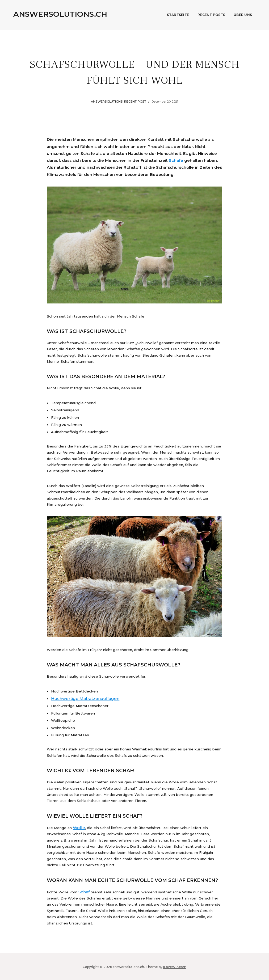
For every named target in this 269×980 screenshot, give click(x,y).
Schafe (176, 160)
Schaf (83, 891)
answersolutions (107, 102)
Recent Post (135, 102)
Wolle (78, 827)
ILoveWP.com (175, 966)
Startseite (178, 15)
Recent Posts (211, 15)
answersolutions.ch (60, 14)
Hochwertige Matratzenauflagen (80, 698)
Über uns (243, 15)
